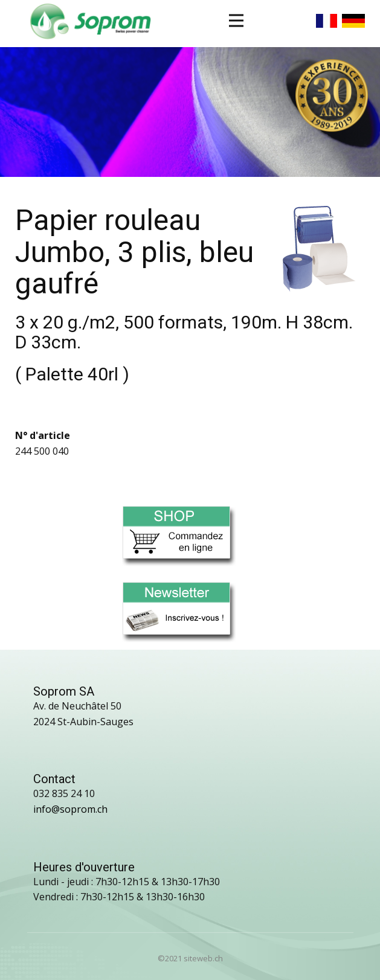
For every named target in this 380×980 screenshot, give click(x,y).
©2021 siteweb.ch (190, 958)
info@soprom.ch (70, 809)
